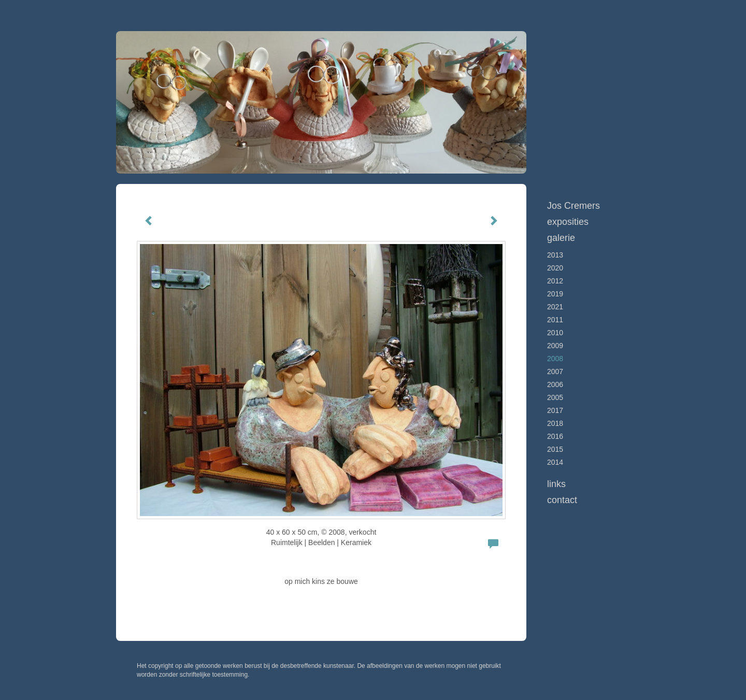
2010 (555, 333)
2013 (555, 255)
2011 (555, 320)
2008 (555, 359)
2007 (555, 372)
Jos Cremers (573, 206)
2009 (555, 346)
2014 (555, 462)
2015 (555, 449)
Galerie (561, 238)
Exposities (568, 222)
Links (556, 484)
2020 (555, 268)
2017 (555, 410)
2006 (555, 384)
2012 (555, 281)
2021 (555, 307)
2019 (555, 294)
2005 (555, 397)
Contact (562, 500)
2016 (555, 436)
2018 (555, 423)
